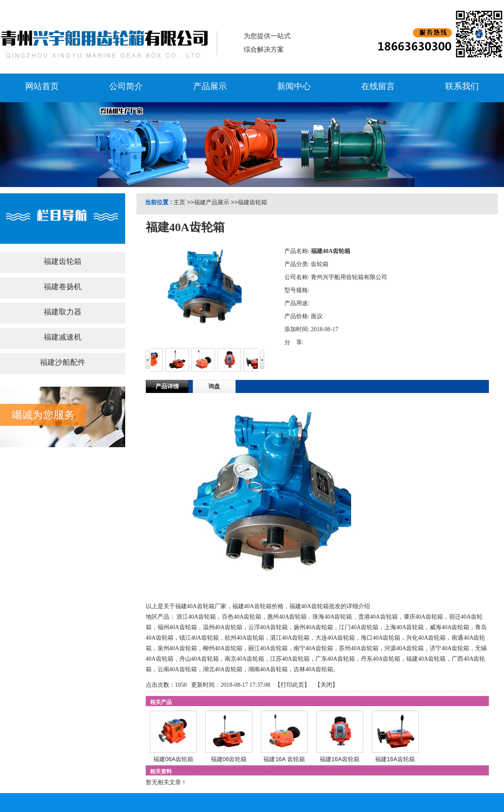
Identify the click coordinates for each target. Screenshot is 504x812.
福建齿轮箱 (252, 202)
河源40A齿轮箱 (404, 648)
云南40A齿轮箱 (177, 669)
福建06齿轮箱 (229, 759)
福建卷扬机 (63, 287)
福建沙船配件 (63, 362)
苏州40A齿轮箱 (359, 648)
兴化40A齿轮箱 (426, 638)
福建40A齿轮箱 (426, 659)
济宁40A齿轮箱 (449, 648)
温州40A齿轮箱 (223, 627)
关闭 (326, 685)
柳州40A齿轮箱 (223, 648)
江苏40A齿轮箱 (290, 659)
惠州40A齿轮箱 (287, 617)
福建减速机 (63, 337)
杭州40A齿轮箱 (244, 638)
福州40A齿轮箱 (177, 627)
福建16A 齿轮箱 (284, 759)
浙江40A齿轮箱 (196, 617)
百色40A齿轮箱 (241, 617)
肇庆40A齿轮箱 (423, 617)
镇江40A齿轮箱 (199, 638)
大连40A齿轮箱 (335, 638)
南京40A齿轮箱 (244, 659)
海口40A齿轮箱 (381, 638)
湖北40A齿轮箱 (223, 669)
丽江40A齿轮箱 (268, 648)
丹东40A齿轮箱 (381, 659)
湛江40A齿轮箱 (290, 638)
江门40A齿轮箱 (359, 627)
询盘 (214, 386)
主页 (179, 202)
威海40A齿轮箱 (449, 627)
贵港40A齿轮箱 (378, 617)
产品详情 (167, 386)
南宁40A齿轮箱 (313, 648)
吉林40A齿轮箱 (313, 669)
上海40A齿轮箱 (404, 627)
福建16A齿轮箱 (340, 759)
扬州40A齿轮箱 (313, 627)
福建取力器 (63, 312)
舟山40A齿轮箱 (199, 659)
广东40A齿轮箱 (335, 659)
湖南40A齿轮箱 (268, 669)
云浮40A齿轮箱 (268, 627)
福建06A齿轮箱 (173, 759)
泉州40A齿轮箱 (177, 648)
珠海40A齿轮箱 (332, 617)
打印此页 (292, 685)
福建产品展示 (212, 202)
